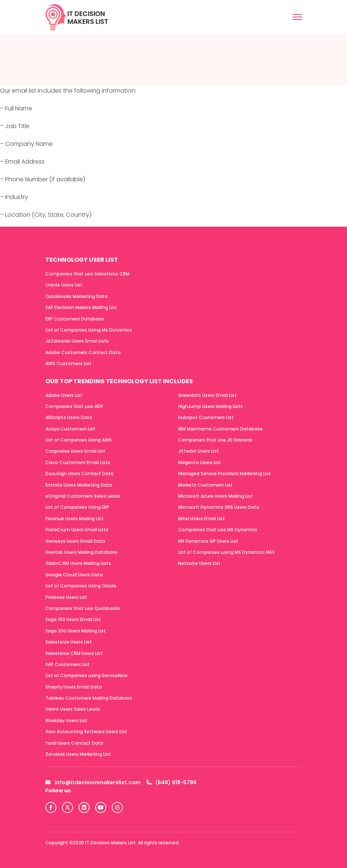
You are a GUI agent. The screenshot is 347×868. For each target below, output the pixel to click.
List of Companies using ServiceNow (86, 675)
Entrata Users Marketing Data (79, 485)
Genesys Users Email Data (75, 541)
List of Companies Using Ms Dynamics (89, 330)
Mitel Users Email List (202, 519)
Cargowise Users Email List (75, 451)
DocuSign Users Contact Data (79, 474)
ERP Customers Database (75, 319)
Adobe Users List (64, 395)
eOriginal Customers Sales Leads (83, 496)
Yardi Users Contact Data (74, 743)
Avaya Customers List (70, 429)
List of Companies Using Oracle (81, 586)
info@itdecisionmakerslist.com (93, 782)
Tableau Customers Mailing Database (89, 698)
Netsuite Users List (199, 563)
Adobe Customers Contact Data (83, 352)
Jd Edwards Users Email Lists (77, 341)
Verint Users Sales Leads (73, 709)
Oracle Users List (64, 285)
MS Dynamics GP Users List (208, 541)
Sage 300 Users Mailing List (76, 631)
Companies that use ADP (74, 406)
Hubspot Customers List (206, 417)
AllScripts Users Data (69, 417)
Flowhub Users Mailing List (74, 519)
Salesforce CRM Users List (74, 653)
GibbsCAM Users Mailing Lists (78, 563)
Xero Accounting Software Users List (86, 732)
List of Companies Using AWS (79, 440)
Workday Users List (66, 721)
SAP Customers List (67, 664)
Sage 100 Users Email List (73, 619)
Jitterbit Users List (199, 451)
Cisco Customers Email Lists (78, 462)
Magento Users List (200, 462)
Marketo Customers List (205, 485)
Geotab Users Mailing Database (81, 552)
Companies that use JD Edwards (215, 440)
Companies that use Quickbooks (83, 608)
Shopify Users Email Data (74, 687)
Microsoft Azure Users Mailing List (216, 496)
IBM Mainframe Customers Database (221, 429)
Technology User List (82, 260)
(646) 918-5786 (171, 782)
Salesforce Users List (69, 642)
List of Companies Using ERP (77, 507)
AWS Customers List (68, 363)
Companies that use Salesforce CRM (87, 274)
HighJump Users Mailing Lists (211, 406)
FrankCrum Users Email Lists (77, 530)
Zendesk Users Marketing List (78, 754)
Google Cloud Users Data (74, 575)
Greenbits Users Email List (207, 395)
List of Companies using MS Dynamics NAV (226, 552)
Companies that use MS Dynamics (218, 530)
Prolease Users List (66, 597)
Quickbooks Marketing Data (77, 296)
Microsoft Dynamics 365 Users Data (219, 507)
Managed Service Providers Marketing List (225, 474)
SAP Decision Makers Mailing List (81, 307)
